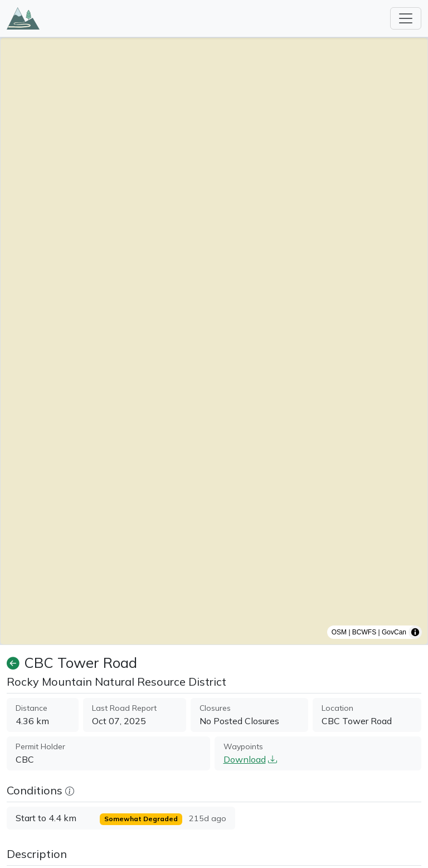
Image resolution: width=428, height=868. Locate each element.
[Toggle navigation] (406, 18)
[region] (214, 341)
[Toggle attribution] (415, 632)
